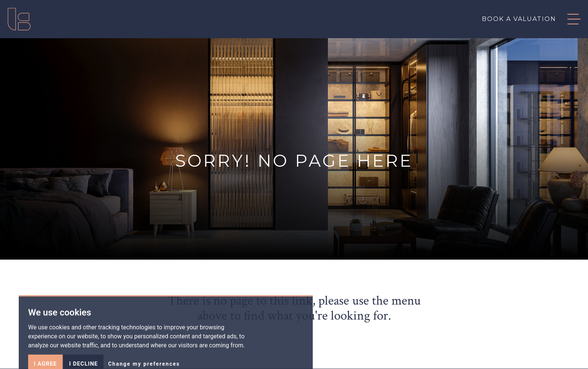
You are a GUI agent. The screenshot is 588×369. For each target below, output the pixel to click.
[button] (568, 19)
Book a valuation (519, 19)
